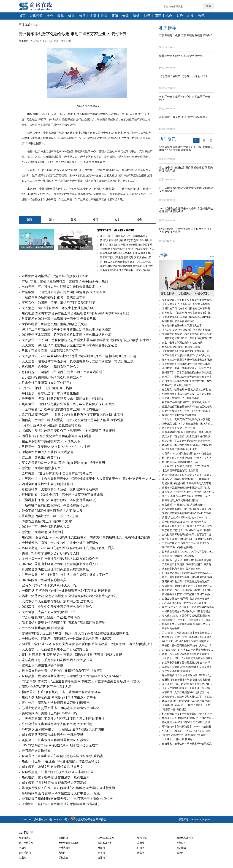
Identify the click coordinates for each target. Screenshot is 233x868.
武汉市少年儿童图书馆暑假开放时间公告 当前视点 (57, 601)
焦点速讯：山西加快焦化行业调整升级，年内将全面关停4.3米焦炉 (68, 404)
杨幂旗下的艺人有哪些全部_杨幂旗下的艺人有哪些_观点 (188, 624)
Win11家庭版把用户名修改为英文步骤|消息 (185, 641)
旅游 (74, 220)
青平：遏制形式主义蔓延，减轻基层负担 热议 (187, 577)
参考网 (101, 853)
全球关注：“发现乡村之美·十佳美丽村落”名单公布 (57, 473)
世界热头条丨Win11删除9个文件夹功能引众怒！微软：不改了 (65, 575)
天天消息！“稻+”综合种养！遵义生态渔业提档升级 (58, 308)
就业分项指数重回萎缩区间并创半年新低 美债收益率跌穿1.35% (128, 266)
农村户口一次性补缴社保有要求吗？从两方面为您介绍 (60, 559)
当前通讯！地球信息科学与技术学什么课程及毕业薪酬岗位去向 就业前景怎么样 (188, 744)
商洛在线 (25, 24)
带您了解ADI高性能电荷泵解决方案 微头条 (52, 511)
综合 (169, 16)
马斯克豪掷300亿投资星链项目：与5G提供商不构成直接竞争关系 (128, 270)
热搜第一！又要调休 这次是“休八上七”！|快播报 (56, 447)
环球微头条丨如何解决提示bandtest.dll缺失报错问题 (188, 727)
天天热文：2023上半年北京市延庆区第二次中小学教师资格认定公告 (70, 345)
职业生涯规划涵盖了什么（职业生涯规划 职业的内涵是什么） (188, 411)
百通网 (23, 858)
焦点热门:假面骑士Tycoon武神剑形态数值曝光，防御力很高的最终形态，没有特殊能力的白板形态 (89, 537)
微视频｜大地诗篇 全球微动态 (43, 532)
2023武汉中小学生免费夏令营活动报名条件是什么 (57, 607)
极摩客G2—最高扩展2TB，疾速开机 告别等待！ (188, 402)
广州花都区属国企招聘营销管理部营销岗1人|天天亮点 (188, 573)
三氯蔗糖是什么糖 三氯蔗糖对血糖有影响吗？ (186, 35)
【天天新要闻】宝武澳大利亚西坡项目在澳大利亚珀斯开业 (63, 719)
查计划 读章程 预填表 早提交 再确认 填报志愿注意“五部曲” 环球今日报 (72, 655)
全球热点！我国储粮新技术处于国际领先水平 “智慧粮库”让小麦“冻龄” (71, 676)
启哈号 (141, 843)
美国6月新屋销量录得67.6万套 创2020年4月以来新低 (128, 240)
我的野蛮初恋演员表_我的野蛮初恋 (181, 569)
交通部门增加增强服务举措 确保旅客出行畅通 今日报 (188, 680)
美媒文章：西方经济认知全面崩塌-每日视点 (186, 436)
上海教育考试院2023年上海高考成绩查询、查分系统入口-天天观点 (188, 338)
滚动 (136, 16)
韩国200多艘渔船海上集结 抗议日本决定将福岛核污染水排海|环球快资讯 (188, 432)
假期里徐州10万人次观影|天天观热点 (48, 452)
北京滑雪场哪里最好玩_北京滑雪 (180, 471)
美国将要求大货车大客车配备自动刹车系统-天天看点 (188, 594)
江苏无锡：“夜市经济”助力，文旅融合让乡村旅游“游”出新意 (188, 492)
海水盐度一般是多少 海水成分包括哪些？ (183, 117)
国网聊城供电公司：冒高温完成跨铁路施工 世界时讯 (188, 582)
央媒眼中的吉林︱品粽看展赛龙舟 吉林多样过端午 (188, 663)
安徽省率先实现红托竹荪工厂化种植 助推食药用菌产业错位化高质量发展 (186, 149)
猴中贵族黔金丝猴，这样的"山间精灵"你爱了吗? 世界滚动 (62, 671)
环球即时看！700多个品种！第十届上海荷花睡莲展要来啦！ (64, 495)
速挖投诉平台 (105, 843)
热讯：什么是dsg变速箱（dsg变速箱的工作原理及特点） (61, 761)
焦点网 (180, 853)
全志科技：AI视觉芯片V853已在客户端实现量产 (188, 731)
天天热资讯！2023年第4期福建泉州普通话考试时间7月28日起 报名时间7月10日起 (79, 356)
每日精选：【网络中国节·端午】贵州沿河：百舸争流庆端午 (64, 372)
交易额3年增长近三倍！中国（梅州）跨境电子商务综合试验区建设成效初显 (75, 633)
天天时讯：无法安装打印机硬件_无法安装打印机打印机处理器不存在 (188, 419)
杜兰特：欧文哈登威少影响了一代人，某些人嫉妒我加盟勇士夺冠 (188, 458)
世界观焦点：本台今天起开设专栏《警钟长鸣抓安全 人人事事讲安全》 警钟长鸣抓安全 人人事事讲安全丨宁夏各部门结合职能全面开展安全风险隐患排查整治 (89, 479)
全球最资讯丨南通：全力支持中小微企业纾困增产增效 (60, 543)
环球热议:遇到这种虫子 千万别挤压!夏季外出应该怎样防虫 (63, 729)
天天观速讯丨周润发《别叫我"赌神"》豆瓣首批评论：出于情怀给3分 (188, 564)
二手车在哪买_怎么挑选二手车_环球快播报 (186, 543)
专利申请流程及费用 (69, 843)
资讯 (201, 16)
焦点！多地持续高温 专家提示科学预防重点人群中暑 (59, 697)
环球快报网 (64, 848)
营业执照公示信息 (83, 820)
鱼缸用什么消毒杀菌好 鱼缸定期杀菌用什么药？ (185, 98)
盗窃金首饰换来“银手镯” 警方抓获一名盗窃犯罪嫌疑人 (188, 599)
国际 (158, 16)
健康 (71, 16)
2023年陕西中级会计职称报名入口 (46, 580)
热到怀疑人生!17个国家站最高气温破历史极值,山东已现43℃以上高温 (188, 722)
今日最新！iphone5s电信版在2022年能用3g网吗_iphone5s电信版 (188, 560)
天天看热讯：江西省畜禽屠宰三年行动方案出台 (55, 649)
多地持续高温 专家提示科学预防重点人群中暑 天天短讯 (61, 793)
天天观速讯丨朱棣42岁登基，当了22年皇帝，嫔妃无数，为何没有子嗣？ (188, 466)
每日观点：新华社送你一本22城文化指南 (50, 393)
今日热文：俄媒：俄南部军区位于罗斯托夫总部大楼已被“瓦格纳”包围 (188, 368)
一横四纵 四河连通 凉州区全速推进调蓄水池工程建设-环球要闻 (66, 591)
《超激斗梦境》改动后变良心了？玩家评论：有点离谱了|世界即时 (68, 431)
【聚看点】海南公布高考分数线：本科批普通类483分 (59, 500)
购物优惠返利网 (185, 838)
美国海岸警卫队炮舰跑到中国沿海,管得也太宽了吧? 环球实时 (188, 488)
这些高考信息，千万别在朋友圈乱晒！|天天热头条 (57, 660)
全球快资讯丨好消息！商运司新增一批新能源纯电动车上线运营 (66, 639)
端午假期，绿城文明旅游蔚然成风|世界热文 (52, 767)
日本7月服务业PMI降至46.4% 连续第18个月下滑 (126, 245)
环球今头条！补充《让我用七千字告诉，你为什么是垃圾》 (188, 526)
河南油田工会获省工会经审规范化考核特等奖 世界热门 (60, 804)
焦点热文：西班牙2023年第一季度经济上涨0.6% (188, 590)
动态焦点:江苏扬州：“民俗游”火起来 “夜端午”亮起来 (188, 530)
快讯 (147, 16)
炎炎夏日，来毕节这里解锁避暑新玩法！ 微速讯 (56, 740)
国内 (52, 220)
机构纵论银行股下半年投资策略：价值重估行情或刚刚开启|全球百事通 (188, 714)
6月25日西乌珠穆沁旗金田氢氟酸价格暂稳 (51, 425)
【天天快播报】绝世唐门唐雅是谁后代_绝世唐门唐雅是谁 (188, 688)
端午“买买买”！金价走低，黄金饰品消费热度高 (188, 607)
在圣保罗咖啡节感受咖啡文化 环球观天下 (51, 441)
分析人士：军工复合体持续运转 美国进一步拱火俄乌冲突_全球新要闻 (188, 441)
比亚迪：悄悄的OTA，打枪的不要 (181, 398)
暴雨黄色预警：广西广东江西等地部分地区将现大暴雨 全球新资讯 (68, 788)
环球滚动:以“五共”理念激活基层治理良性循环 (187, 701)
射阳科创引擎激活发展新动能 (178, 321)
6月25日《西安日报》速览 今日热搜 (47, 388)
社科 (95, 220)
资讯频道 (36, 16)
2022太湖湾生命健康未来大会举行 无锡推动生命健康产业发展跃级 (186, 210)
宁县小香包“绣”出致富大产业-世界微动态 (51, 617)
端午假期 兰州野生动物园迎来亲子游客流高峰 (54, 783)
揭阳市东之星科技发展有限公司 (179, 415)
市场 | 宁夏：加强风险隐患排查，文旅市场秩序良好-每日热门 (65, 281)
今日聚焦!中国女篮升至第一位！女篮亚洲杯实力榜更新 (188, 586)
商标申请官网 (26, 843)
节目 (82, 16)
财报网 (101, 848)
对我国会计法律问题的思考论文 (179, 449)
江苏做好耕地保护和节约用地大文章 (182, 326)
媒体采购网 (25, 853)
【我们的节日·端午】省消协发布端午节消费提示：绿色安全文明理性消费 (188, 309)
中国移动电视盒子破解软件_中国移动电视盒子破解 (188, 611)
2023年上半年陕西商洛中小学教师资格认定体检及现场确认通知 (66, 329)
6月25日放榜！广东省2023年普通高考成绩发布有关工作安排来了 (188, 650)
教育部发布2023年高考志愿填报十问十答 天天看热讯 (59, 319)
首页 (22, 16)
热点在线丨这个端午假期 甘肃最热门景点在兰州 (56, 777)
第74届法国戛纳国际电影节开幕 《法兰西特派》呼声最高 (128, 262)
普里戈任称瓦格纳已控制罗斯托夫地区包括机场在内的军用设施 (188, 407)
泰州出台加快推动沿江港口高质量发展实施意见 (55, 569)
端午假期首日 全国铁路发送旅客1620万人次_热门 (188, 675)
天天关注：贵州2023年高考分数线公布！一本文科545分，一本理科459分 (188, 377)
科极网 (23, 848)
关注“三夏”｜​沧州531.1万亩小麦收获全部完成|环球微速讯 (188, 633)
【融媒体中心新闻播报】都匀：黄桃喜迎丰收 (54, 297)
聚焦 (61, 16)
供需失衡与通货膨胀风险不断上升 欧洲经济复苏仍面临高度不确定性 (128, 253)
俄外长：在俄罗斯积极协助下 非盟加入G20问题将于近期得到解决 (188, 539)
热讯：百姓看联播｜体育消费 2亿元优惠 (50, 351)
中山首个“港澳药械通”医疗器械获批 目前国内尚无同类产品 (186, 169)
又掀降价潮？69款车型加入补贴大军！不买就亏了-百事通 (188, 697)
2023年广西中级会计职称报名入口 (46, 527)
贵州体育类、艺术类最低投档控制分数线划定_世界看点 (188, 372)
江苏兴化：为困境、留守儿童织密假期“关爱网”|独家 (59, 303)
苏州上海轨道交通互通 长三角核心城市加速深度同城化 (60, 708)
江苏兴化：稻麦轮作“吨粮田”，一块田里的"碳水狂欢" (188, 479)
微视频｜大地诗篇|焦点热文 (41, 468)
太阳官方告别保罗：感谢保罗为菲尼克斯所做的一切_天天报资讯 (188, 334)
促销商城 (142, 838)
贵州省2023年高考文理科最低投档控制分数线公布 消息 (188, 381)
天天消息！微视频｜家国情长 (178, 556)
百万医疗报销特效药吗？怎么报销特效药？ (52, 377)
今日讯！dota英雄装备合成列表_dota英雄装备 (187, 454)
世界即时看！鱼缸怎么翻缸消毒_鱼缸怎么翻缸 (54, 324)
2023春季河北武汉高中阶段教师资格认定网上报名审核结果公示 (66, 335)
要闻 (115, 16)
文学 (117, 220)
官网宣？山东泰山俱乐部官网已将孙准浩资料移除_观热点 (62, 756)
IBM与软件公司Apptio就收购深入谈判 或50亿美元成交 (60, 745)
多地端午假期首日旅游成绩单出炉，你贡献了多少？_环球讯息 (188, 667)
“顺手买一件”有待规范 (174, 710)
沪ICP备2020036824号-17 (57, 820)
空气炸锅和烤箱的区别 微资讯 (43, 628)
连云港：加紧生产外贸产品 (41, 457)
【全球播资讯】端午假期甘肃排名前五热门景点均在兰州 (62, 409)
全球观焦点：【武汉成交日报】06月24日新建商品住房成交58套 (188, 394)
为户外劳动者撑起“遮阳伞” (177, 671)
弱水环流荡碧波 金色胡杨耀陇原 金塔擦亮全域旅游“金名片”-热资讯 (69, 596)
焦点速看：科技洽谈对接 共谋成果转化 (183, 505)
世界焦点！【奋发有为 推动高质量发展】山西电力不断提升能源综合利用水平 (188, 313)
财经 (180, 16)
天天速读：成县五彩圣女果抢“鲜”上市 (49, 612)
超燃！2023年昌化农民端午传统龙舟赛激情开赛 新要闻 (188, 654)
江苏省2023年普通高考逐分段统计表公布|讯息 (187, 360)
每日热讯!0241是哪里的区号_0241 (180, 462)
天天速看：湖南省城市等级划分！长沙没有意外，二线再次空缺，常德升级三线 (78, 361)
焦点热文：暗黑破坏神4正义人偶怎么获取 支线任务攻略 (188, 390)
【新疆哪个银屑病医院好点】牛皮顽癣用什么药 (55, 505)
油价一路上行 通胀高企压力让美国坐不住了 (124, 236)
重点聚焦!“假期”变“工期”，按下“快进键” (50, 516)
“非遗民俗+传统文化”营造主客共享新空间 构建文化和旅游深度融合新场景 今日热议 (81, 681)
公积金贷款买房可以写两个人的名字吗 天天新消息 (57, 724)
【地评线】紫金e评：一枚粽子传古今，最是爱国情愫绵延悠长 (188, 705)
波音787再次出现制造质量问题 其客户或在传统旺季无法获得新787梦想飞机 (128, 257)
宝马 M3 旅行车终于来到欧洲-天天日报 (49, 585)
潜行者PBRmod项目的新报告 (178, 547)
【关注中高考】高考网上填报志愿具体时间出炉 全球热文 (188, 317)
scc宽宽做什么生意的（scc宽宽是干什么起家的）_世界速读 (188, 620)
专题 (126, 16)
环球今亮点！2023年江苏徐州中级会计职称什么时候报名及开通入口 (70, 548)
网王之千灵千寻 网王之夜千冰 (178, 428)
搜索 (209, 6)
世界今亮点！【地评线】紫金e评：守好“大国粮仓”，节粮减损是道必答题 (188, 718)
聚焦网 (62, 853)
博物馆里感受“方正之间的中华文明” (47, 521)
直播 (93, 16)
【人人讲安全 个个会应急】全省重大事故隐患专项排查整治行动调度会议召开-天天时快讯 (188, 304)
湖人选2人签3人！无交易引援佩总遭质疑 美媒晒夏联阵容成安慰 (188, 616)
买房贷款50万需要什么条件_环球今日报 (50, 713)
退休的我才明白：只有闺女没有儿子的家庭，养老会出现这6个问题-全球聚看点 (188, 475)
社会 (50, 16)
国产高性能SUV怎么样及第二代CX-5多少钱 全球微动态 (188, 355)
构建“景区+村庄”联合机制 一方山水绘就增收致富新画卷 (61, 692)
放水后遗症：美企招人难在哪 (116, 230)
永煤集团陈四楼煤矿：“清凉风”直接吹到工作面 (55, 276)
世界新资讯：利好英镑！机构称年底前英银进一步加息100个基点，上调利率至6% (188, 637)
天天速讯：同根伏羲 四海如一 (178, 739)
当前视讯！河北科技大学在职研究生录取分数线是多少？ (62, 287)
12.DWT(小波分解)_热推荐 (177, 385)
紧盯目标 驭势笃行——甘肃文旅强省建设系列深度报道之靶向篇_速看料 (72, 415)
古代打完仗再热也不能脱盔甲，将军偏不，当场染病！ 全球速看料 (188, 535)
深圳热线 (181, 848)
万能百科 (181, 843)
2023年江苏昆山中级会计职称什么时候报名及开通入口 (60, 564)
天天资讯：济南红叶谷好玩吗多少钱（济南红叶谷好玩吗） (63, 399)
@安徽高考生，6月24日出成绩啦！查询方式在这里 (188, 424)
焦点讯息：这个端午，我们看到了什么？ (50, 367)
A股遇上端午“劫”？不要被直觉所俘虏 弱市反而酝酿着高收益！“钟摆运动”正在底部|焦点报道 (87, 644)
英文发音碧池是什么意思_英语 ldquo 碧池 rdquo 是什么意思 (63, 463)
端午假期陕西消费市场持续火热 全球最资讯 (52, 735)
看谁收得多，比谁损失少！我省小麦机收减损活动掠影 (60, 489)
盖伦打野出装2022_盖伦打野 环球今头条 (184, 522)
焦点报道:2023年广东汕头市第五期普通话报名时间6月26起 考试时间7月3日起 (76, 313)
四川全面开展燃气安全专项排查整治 (47, 484)
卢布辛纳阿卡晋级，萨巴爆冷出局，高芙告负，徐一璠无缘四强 (188, 509)
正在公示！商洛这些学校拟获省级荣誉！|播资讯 (56, 703)
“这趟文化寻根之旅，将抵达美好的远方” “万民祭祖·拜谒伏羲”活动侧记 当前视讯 (188, 735)
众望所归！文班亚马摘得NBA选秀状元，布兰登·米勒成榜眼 (188, 692)
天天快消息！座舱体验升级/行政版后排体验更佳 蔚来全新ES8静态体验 (188, 364)
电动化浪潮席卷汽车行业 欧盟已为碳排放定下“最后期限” (128, 249)
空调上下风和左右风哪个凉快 (42, 665)
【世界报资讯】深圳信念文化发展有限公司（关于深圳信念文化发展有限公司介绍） (188, 351)
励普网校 (63, 838)
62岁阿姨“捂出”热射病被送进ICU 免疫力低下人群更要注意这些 (186, 230)
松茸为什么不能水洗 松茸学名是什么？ (182, 56)
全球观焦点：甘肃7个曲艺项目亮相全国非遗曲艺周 (58, 772)
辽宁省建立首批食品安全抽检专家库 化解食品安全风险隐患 (186, 190)
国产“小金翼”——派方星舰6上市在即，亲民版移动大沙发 (188, 496)
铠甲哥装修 (25, 838)
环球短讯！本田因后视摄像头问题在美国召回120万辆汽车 (188, 445)
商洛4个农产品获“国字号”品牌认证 (46, 687)
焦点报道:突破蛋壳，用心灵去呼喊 (181, 347)
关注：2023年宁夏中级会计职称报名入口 (50, 553)
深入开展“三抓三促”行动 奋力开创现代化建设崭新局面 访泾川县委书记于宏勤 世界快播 (188, 684)
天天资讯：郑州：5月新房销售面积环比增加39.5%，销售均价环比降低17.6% (188, 658)
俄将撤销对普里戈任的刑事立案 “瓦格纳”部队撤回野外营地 (63, 623)
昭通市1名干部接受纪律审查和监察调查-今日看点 (57, 436)
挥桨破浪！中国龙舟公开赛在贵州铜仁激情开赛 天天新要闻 (64, 292)
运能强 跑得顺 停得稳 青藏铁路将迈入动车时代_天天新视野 (188, 483)
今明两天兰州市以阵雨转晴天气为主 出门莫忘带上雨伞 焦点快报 (67, 799)
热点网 (141, 853)
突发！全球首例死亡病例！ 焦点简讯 (182, 343)
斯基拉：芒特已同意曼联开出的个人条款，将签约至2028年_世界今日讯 (188, 646)
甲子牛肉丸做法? (171, 628)
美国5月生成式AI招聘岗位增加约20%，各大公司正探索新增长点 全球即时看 (188, 518)
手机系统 (63, 858)
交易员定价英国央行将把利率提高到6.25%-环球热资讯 (188, 513)
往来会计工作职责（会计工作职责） (47, 383)
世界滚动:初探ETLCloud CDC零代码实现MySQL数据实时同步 (188, 552)
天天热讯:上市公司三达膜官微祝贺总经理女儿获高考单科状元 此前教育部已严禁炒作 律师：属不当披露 (89, 340)
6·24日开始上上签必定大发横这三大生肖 (184, 603)
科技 (191, 16)
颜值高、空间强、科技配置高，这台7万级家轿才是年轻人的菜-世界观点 (73, 420)
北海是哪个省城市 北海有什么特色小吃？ (183, 76)
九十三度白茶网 (106, 838)
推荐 (104, 16)
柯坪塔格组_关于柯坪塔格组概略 (180, 500)
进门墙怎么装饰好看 (36, 751)
